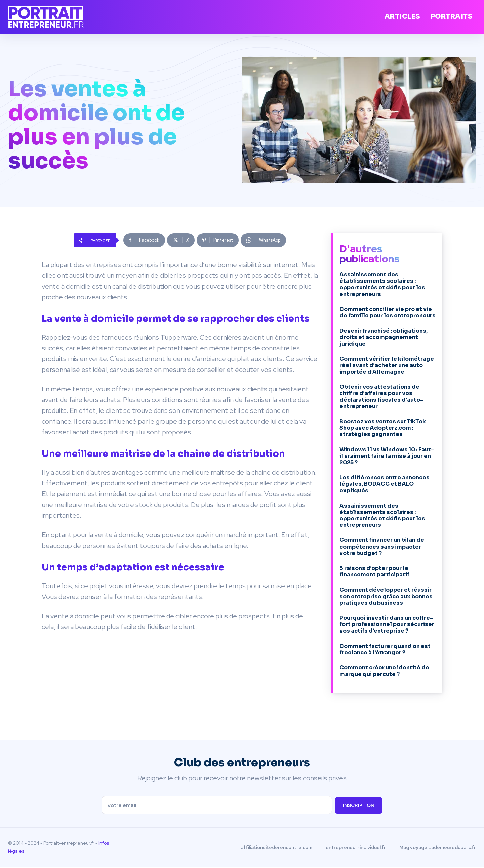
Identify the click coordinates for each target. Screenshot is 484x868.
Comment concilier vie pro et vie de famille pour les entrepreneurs (388, 312)
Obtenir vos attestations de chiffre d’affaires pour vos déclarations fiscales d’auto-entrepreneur (381, 397)
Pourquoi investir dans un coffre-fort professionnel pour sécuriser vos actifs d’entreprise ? (387, 624)
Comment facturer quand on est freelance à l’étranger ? (385, 649)
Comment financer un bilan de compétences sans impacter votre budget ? (382, 546)
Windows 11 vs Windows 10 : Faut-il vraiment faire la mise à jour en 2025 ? (387, 456)
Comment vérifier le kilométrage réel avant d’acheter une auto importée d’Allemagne (387, 365)
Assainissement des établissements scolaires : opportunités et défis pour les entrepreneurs (382, 284)
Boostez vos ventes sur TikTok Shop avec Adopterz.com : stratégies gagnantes (383, 428)
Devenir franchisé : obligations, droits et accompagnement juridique (384, 337)
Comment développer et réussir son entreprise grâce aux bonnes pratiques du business (386, 596)
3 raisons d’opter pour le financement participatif (374, 571)
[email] (216, 806)
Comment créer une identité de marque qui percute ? (384, 671)
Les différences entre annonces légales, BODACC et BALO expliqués (385, 484)
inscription (359, 806)
